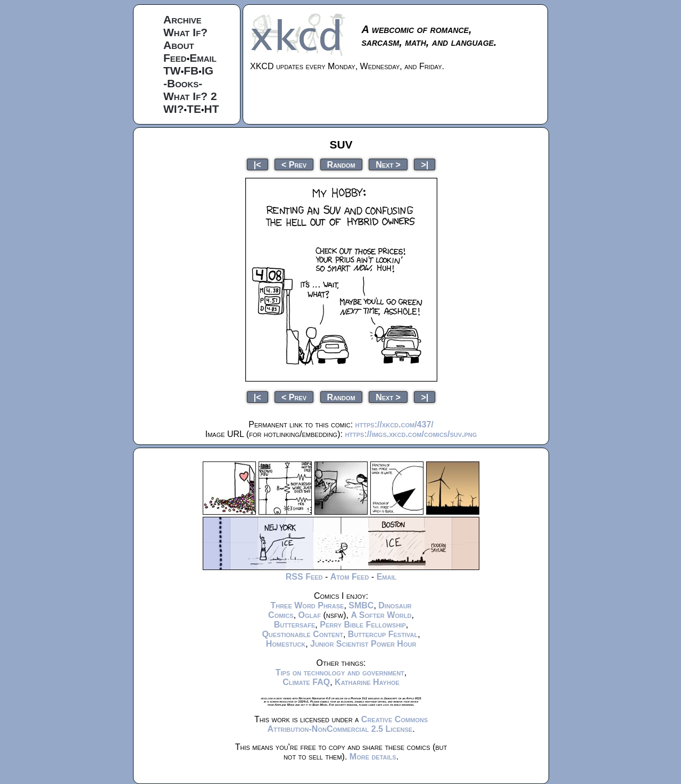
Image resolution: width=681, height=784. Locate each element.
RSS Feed (304, 577)
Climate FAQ (306, 682)
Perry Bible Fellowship (363, 625)
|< (258, 164)
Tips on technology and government (340, 672)
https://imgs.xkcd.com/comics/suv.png (411, 434)
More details (373, 757)
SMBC (361, 605)
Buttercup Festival (383, 634)
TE (194, 109)
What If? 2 (190, 96)
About (179, 45)
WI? (173, 109)
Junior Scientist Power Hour (363, 644)
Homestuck (286, 644)
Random (341, 164)
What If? (185, 32)
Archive (182, 19)
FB (191, 71)
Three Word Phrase (307, 605)
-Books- (183, 83)
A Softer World (381, 615)
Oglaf (310, 615)
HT (212, 109)
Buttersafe (295, 625)
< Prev (294, 164)
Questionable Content (302, 634)
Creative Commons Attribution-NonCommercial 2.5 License (347, 724)
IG (207, 71)
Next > (388, 164)
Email (203, 58)
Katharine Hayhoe (367, 682)
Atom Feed (350, 577)
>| (425, 164)
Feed (175, 58)
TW (172, 71)
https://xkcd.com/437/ (395, 424)
